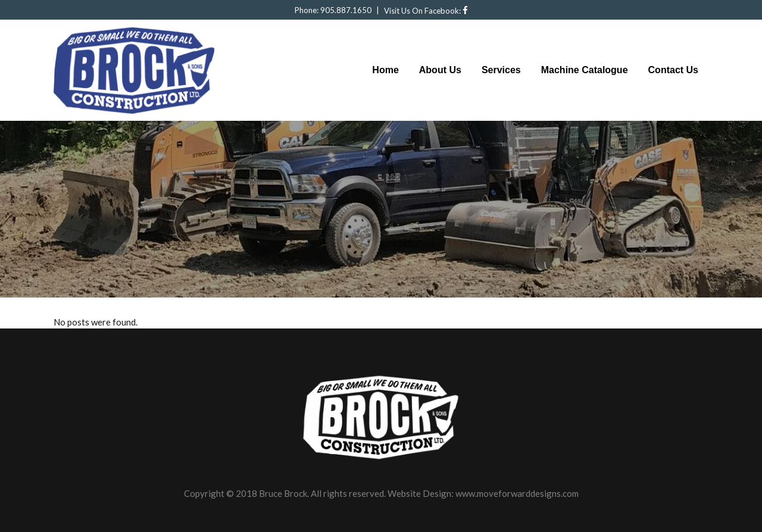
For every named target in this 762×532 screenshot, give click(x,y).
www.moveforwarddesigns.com (517, 493)
